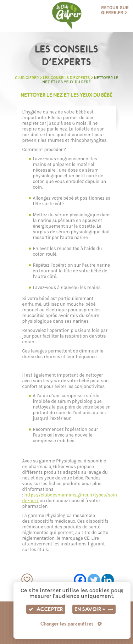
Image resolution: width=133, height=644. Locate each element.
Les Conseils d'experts (66, 78)
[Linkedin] (108, 580)
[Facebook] (80, 580)
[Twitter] (94, 580)
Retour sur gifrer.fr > (115, 10)
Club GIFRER (27, 78)
